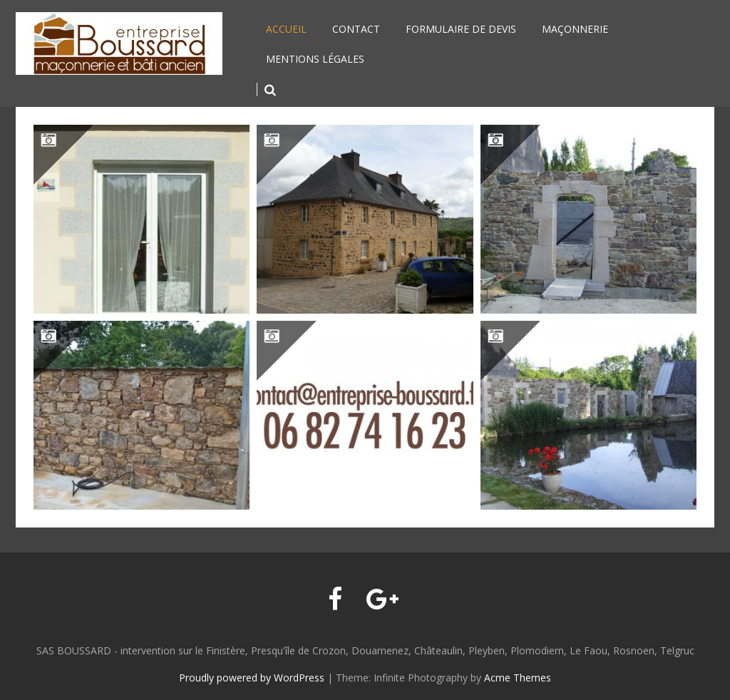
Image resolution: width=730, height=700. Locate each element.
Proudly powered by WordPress (252, 678)
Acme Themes (518, 678)
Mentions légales (315, 59)
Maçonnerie (575, 29)
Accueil (286, 29)
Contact (356, 29)
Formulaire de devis (461, 29)
